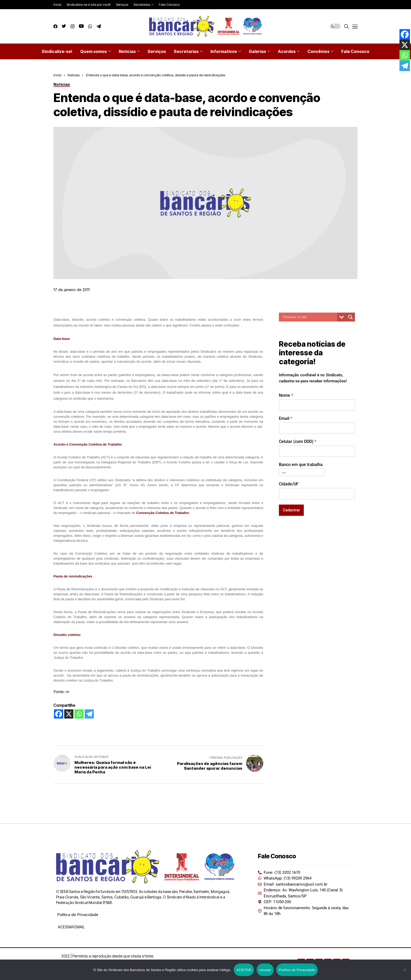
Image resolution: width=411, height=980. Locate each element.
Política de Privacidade (78, 915)
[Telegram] (89, 714)
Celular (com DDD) (298, 441)
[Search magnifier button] (350, 317)
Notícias (74, 75)
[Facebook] (59, 714)
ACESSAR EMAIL (71, 927)
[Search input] (309, 317)
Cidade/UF (289, 484)
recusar (265, 970)
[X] (69, 714)
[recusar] (404, 970)
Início (57, 75)
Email (286, 418)
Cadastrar (291, 510)
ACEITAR (244, 970)
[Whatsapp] (79, 714)
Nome (286, 395)
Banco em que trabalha (301, 465)
